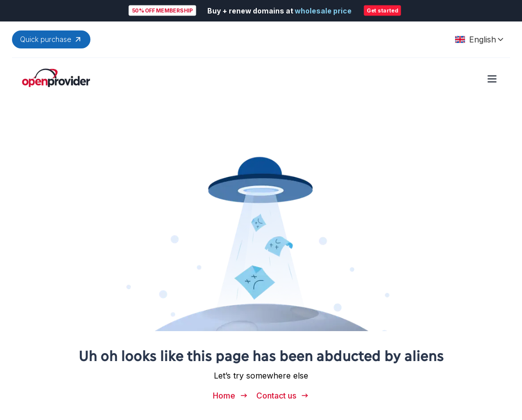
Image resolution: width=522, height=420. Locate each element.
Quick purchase (51, 39)
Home (231, 396)
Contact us (283, 396)
